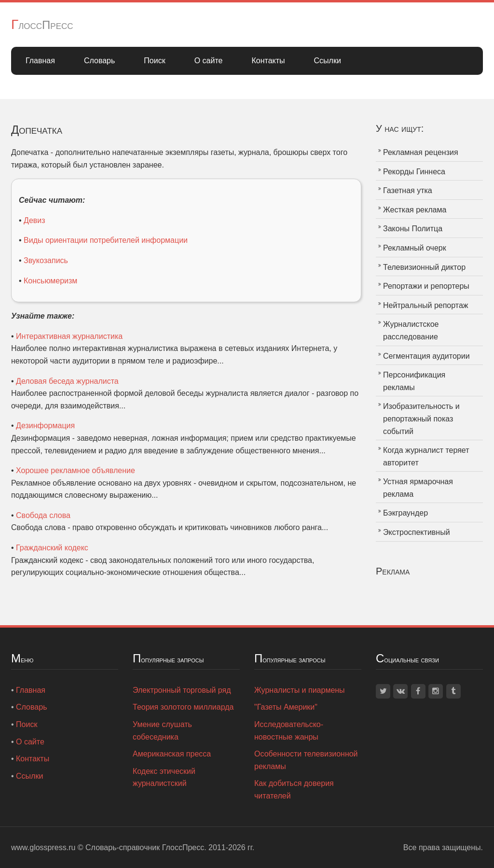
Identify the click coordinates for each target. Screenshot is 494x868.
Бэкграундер (405, 513)
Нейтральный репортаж (426, 305)
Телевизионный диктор (424, 267)
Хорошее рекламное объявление (75, 470)
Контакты (268, 61)
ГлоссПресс (42, 25)
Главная (40, 61)
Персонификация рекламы (414, 381)
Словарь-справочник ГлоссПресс (145, 847)
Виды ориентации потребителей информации (106, 240)
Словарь (99, 61)
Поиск (154, 61)
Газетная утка (408, 190)
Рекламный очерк (415, 248)
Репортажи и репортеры (426, 286)
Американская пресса (172, 754)
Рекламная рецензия (421, 152)
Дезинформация (45, 426)
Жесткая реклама (415, 210)
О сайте (209, 61)
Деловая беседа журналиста (67, 381)
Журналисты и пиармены (300, 690)
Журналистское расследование (411, 330)
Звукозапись (46, 260)
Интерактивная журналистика (69, 336)
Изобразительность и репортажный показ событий (421, 419)
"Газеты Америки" (286, 707)
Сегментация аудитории (426, 356)
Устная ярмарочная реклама (418, 488)
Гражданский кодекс (52, 548)
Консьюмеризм (50, 281)
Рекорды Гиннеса (414, 172)
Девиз (34, 220)
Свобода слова (43, 515)
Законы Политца (413, 229)
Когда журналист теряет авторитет (426, 456)
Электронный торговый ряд (182, 690)
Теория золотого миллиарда (183, 707)
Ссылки (328, 61)
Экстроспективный (417, 532)
